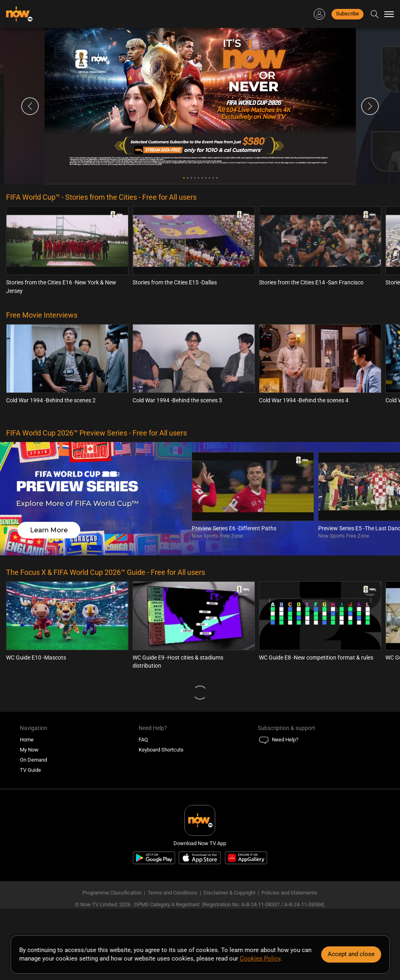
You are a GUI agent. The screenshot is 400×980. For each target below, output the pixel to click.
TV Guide (30, 770)
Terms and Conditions (172, 893)
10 (217, 178)
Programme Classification (112, 893)
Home (27, 740)
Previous (30, 106)
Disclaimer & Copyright (229, 893)
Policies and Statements (289, 893)
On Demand (33, 760)
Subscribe (348, 14)
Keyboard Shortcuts (161, 750)
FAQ (143, 740)
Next (370, 106)
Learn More (49, 530)
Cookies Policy (260, 959)
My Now (29, 750)
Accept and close (351, 954)
